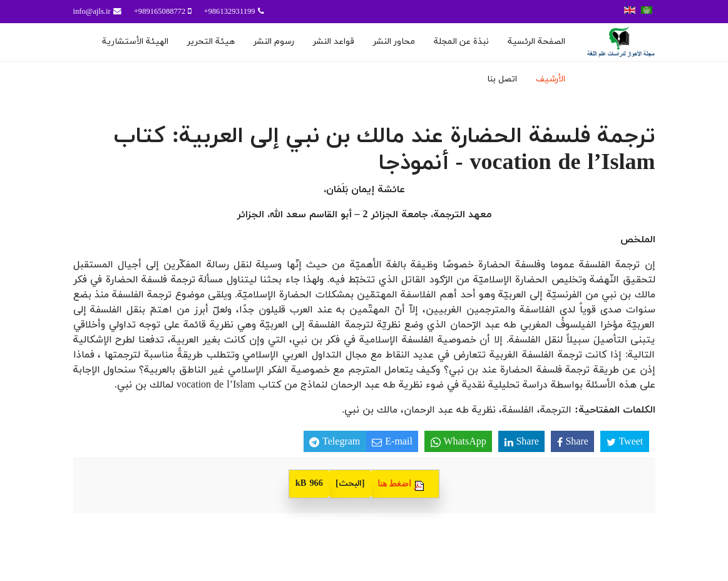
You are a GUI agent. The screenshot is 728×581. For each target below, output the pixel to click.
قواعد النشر (334, 42)
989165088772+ (160, 12)
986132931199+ (229, 12)
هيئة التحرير (211, 42)
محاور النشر (394, 42)
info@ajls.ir (92, 12)
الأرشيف (551, 79)
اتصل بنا (502, 79)
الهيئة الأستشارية (135, 42)
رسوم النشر (274, 42)
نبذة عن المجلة (461, 42)
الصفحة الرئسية (536, 42)
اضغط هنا (395, 483)
